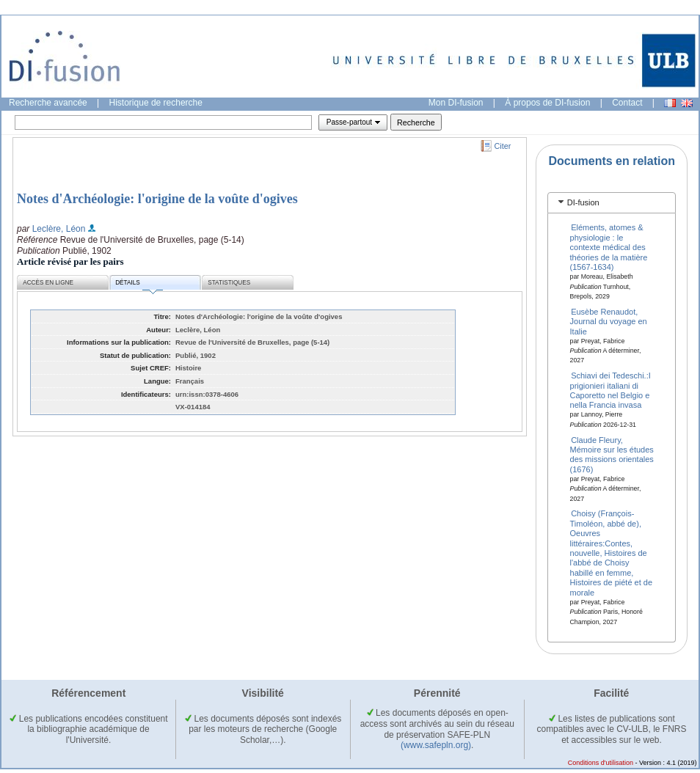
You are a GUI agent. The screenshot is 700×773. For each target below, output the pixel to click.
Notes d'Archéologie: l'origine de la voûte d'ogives (157, 199)
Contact (627, 103)
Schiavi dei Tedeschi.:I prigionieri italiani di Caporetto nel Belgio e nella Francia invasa (610, 390)
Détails (139, 285)
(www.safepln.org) (436, 745)
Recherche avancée (48, 103)
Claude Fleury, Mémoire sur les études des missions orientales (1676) (612, 454)
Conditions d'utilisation (601, 763)
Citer (503, 146)
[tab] (612, 203)
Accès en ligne (48, 283)
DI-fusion (583, 202)
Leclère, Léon (59, 229)
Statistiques (229, 283)
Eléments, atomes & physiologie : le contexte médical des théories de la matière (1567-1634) (609, 247)
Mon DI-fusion (456, 103)
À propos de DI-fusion (547, 103)
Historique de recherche (156, 103)
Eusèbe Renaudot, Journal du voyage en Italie (609, 321)
